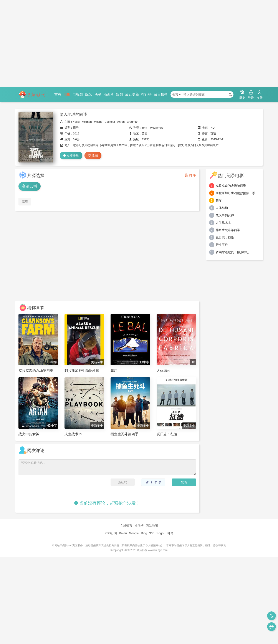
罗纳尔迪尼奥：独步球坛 (232, 252)
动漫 (98, 94)
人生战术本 (223, 223)
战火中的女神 (225, 215)
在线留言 (126, 526)
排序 (190, 175)
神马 (170, 533)
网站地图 (152, 526)
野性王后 (222, 245)
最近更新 (132, 94)
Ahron (121, 122)
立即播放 (71, 156)
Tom (144, 128)
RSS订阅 (111, 533)
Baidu (123, 533)
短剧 (119, 94)
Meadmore (157, 128)
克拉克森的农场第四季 (231, 186)
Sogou (161, 533)
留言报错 (161, 94)
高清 (25, 202)
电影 (67, 94)
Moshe (98, 122)
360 (152, 533)
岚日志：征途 (225, 237)
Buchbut (110, 122)
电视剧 (78, 94)
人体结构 (222, 208)
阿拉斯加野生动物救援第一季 (235, 193)
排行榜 (146, 94)
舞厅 (219, 200)
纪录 (76, 128)
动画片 (109, 94)
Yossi (76, 122)
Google (134, 533)
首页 (58, 94)
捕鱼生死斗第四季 (228, 230)
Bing (144, 533)
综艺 (89, 94)
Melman (87, 122)
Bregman (133, 122)
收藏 (93, 156)
